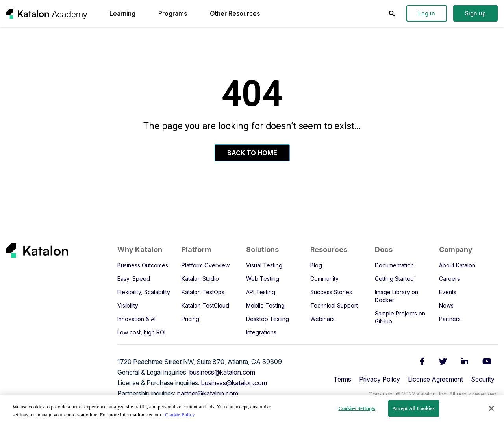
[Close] (491, 408)
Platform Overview (206, 265)
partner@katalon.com (208, 393)
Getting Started (394, 279)
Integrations (261, 332)
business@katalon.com (222, 372)
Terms (342, 379)
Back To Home (252, 153)
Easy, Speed (134, 279)
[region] (252, 409)
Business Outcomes (143, 265)
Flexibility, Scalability (144, 292)
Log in (427, 13)
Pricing (190, 319)
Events (448, 292)
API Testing (261, 292)
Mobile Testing (265, 305)
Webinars (322, 319)
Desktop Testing (268, 319)
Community (324, 279)
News (446, 305)
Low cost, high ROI (141, 332)
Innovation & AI (136, 319)
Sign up (475, 13)
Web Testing (263, 279)
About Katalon (457, 265)
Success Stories (331, 292)
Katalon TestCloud (205, 305)
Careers (449, 279)
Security (483, 379)
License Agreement (435, 379)
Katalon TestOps (203, 292)
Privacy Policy (380, 379)
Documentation (394, 265)
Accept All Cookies (414, 408)
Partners (450, 319)
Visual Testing (264, 265)
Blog (316, 265)
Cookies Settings (357, 408)
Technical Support (334, 305)
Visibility (128, 305)
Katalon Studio (200, 279)
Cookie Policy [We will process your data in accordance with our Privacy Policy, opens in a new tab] (180, 415)
